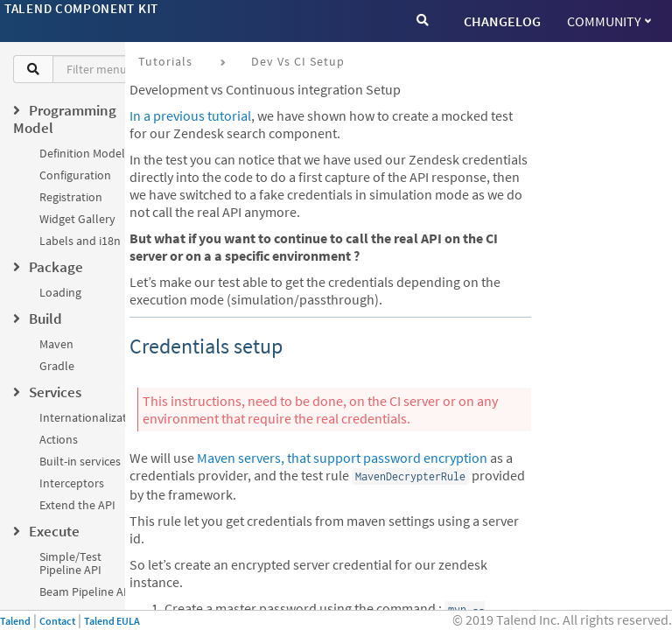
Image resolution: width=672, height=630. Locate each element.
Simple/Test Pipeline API (70, 563)
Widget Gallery (77, 219)
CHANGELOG (502, 21)
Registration (71, 197)
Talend (15, 621)
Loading (60, 292)
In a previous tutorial (190, 115)
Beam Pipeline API (87, 591)
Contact (57, 621)
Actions (59, 439)
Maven (56, 344)
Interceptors (72, 483)
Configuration (75, 175)
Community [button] (609, 21)
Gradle (57, 366)
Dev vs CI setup (298, 61)
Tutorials (165, 61)
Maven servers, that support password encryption (342, 458)
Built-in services (80, 461)
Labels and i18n (80, 241)
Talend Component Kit (81, 8)
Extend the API (77, 505)
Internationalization (91, 417)
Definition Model (82, 153)
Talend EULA (112, 621)
